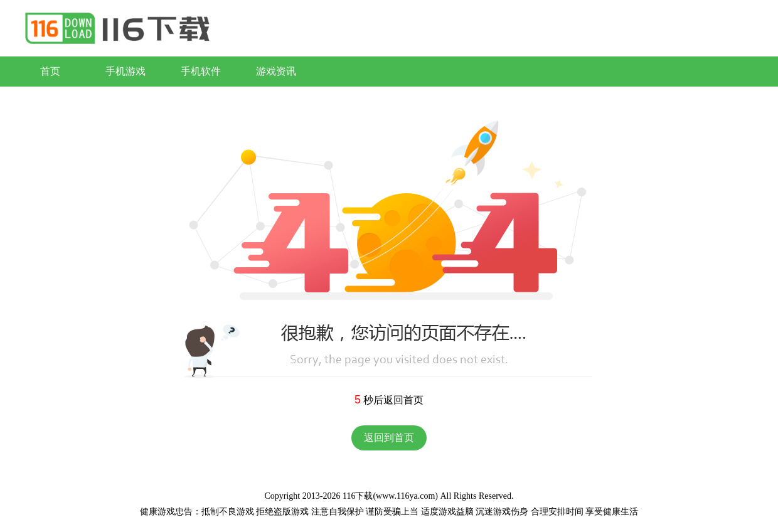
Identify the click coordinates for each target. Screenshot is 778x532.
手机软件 (201, 71)
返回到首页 (389, 438)
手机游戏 (125, 71)
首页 (50, 71)
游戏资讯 (276, 71)
